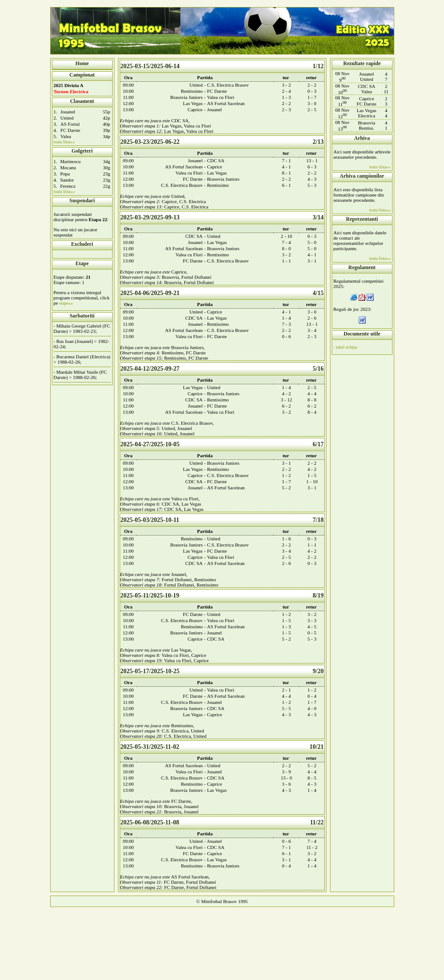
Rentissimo (192, 91)
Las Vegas (193, 103)
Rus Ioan (65, 341)
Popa (65, 174)
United (67, 118)
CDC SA (180, 120)
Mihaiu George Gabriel (79, 326)
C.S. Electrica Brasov (228, 85)
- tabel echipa (345, 347)
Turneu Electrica (71, 91)
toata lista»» (64, 142)
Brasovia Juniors (187, 97)
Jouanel (68, 112)
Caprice (195, 109)
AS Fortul (70, 124)
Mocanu (68, 168)
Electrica (100, 357)
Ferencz (68, 186)
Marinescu (70, 161)
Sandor (67, 180)
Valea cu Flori (221, 97)
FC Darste (70, 130)
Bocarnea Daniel (73, 357)
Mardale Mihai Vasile (77, 372)
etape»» (66, 303)
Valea (66, 136)
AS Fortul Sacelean (226, 103)
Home (82, 63)
